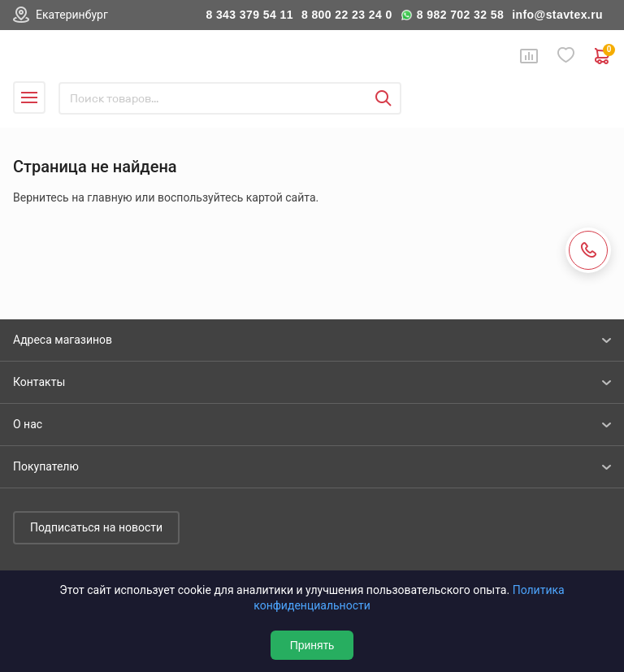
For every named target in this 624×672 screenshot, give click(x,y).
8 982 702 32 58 (461, 15)
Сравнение (529, 56)
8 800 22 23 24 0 (347, 15)
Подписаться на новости (96, 527)
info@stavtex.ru (557, 15)
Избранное (566, 56)
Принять (312, 645)
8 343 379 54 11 (249, 15)
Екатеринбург (72, 15)
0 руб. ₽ (603, 56)
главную (109, 197)
